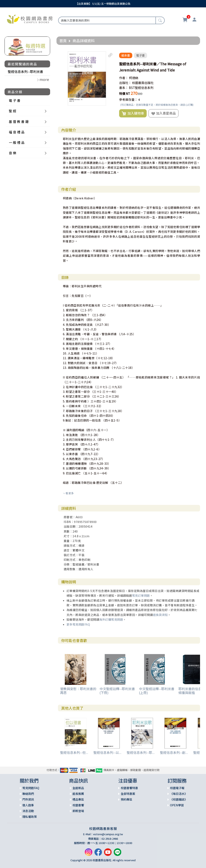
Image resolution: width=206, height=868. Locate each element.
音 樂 (13, 153)
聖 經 (13, 111)
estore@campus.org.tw (108, 834)
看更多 (68, 493)
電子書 (140, 55)
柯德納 (134, 78)
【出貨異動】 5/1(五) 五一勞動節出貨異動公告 (103, 4)
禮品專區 (78, 799)
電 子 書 (15, 100)
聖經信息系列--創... (174, 752)
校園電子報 (177, 788)
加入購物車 (133, 113)
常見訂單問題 (141, 595)
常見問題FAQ (31, 788)
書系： (124, 88)
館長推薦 (78, 794)
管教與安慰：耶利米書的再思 (78, 691)
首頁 (63, 41)
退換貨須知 (160, 615)
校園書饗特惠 (129, 788)
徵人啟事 (28, 805)
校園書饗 (78, 805)
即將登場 (78, 811)
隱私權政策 (30, 817)
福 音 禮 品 (17, 132)
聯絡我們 (28, 794)
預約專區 (127, 799)
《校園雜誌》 (179, 799)
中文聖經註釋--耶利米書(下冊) (117, 691)
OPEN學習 (177, 805)
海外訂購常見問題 (111, 619)
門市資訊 (28, 799)
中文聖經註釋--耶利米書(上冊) (157, 691)
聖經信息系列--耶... (141, 752)
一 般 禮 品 (17, 142)
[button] (110, 55)
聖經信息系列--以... (107, 752)
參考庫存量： (128, 99)
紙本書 (126, 55)
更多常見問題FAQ (78, 624)
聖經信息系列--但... (74, 752)
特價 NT (125, 94)
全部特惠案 (128, 794)
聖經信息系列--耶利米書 (25, 72)
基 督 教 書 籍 (19, 122)
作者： (124, 78)
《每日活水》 (179, 794)
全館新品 (78, 788)
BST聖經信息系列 (141, 88)
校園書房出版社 (143, 83)
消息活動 (28, 811)
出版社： (125, 83)
